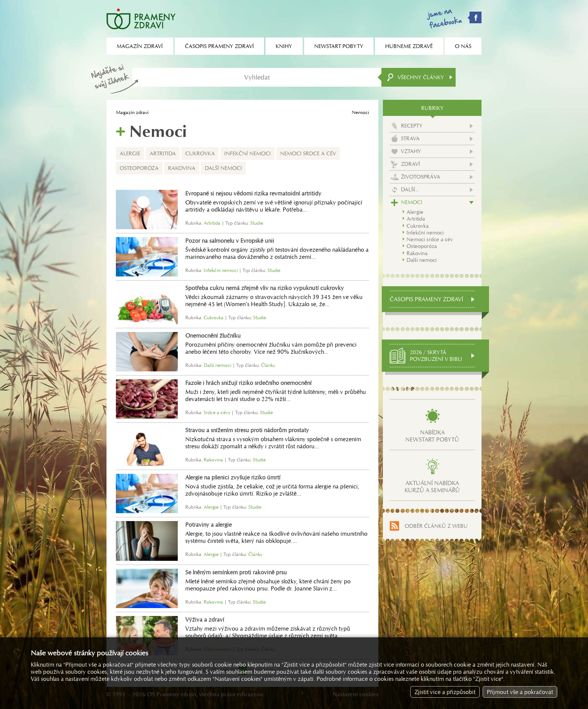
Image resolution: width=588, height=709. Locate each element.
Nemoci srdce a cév (308, 153)
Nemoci (412, 202)
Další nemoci (223, 168)
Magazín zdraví (132, 112)
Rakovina (182, 168)
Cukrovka (200, 153)
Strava (410, 138)
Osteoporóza (139, 168)
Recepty (412, 126)
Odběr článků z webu (436, 526)
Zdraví (410, 164)
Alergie (130, 153)
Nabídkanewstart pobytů (432, 436)
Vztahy (411, 151)
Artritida (163, 153)
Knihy (284, 46)
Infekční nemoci (247, 153)
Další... (410, 189)
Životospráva (421, 177)
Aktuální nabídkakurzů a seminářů (432, 487)
